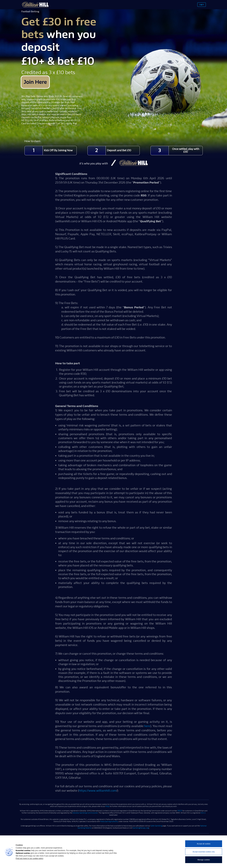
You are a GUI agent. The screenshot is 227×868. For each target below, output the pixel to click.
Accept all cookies (204, 844)
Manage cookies (204, 860)
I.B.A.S (203, 814)
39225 (180, 812)
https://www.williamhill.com (98, 792)
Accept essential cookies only (204, 852)
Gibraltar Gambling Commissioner (85, 814)
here (147, 727)
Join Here (41, 83)
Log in (198, 5)
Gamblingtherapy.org (141, 829)
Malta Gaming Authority (109, 822)
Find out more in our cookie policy (29, 858)
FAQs (107, 807)
